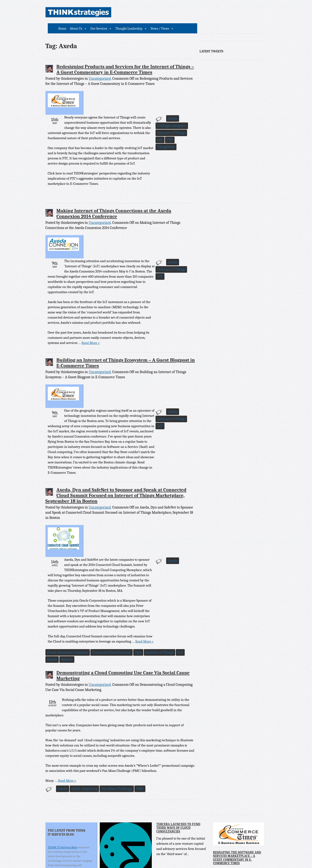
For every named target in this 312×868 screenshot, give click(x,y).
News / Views (228, 12)
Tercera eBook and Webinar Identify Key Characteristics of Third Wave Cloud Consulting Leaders (124, 796)
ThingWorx (165, 171)
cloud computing (84, 698)
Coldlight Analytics (86, 171)
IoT (139, 171)
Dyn (162, 562)
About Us (144, 12)
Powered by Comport (227, 856)
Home (131, 12)
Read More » (131, 293)
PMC (140, 698)
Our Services (167, 12)
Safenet (119, 569)
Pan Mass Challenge (117, 698)
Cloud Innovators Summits (92, 562)
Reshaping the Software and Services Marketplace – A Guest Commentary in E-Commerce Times (236, 767)
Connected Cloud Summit (136, 562)
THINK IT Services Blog (62, 756)
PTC (149, 171)
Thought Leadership (197, 12)
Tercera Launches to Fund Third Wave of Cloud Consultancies (178, 737)
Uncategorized (100, 68)
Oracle (104, 569)
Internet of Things (118, 171)
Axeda (63, 171)
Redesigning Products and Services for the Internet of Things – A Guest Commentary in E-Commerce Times (125, 59)
